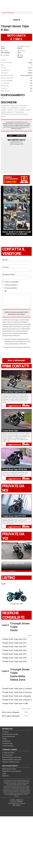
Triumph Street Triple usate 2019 (14, 661)
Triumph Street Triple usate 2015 (14, 647)
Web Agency (17, 805)
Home (4, 13)
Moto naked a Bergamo (11, 716)
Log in (4, 774)
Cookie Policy (6, 741)
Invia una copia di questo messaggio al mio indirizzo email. (16, 347)
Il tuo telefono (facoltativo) (9, 274)
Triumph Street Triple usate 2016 (14, 650)
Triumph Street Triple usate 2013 (14, 639)
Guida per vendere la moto (11, 762)
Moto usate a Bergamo (11, 712)
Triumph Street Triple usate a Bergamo (17, 696)
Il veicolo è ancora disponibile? (11, 282)
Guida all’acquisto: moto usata (12, 760)
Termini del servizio (9, 736)
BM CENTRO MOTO (17, 140)
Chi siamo (5, 732)
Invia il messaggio (16, 361)
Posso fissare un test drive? (10, 285)
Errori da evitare (7, 755)
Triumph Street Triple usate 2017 (14, 654)
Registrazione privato (9, 769)
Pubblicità (5, 776)
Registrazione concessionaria (12, 771)
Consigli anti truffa (8, 753)
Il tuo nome (5, 260)
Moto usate (10, 13)
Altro (4, 291)
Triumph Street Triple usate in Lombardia (17, 689)
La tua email (6, 267)
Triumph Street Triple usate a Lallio (15, 703)
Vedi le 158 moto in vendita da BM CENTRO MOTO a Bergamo (16, 233)
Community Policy (8, 746)
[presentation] (16, 353)
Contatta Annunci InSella (10, 734)
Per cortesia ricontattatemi (10, 288)
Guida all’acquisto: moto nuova (12, 757)
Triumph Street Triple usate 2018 (14, 658)
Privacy (4, 739)
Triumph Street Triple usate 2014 (14, 643)
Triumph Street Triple (16, 597)
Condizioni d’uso (7, 743)
